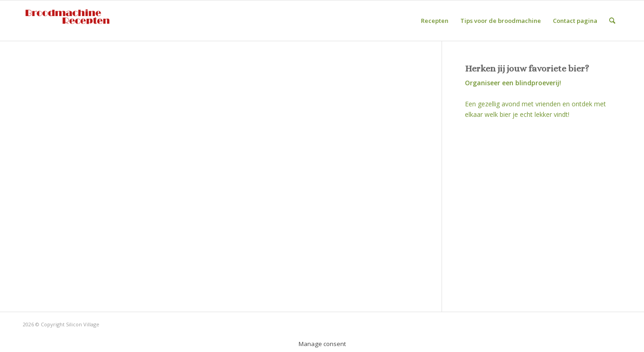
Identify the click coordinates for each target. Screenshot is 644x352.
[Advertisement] (543, 211)
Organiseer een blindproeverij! (513, 83)
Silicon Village (83, 324)
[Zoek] (612, 21)
